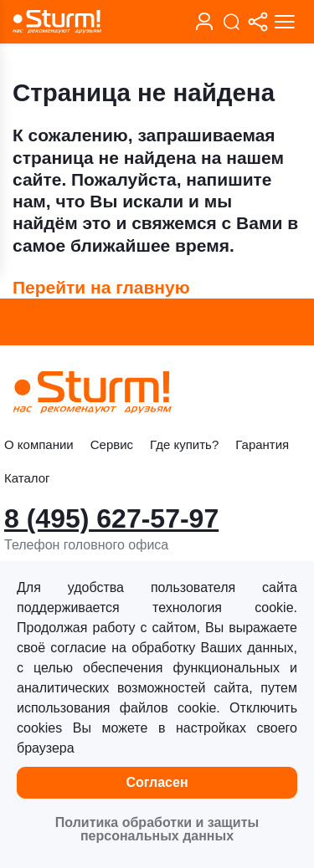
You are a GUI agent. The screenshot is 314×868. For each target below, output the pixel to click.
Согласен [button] (157, 782)
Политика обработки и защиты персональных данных (157, 829)
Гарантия (262, 444)
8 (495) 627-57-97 (111, 518)
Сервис (112, 444)
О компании (39, 444)
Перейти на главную (101, 287)
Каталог (27, 478)
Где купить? (184, 444)
